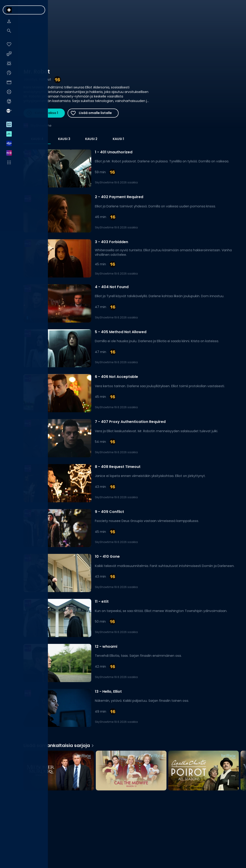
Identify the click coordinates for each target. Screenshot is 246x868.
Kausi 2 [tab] (91, 139)
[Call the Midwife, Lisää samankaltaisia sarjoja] (131, 771)
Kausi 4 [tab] (37, 139)
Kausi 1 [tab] (118, 139)
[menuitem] (9, 10)
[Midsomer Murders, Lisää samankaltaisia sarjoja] (59, 771)
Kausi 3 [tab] (64, 139)
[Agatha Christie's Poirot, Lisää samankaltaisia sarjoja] (204, 771)
